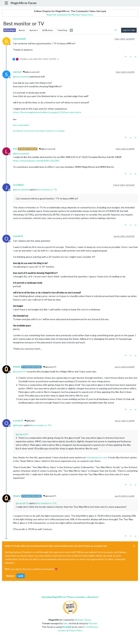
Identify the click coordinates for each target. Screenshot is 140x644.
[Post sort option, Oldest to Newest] (116, 30)
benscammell (19, 39)
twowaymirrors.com (96, 457)
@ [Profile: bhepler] (18, 425)
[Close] (134, 546)
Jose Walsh (18, 185)
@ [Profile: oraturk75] (19, 371)
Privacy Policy (75, 630)
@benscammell (31, 72)
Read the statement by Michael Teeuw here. (70, 15)
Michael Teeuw (83, 620)
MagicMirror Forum (24, 3)
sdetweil (17, 72)
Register (10, 576)
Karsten (93, 623)
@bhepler (30, 421)
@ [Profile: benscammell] (21, 77)
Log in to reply (129, 30)
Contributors (91, 627)
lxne (15, 149)
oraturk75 (18, 236)
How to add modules (21, 125)
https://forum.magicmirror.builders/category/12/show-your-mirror (47, 112)
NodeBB (67, 627)
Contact (62, 630)
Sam (66, 623)
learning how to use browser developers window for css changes (39, 131)
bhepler (17, 367)
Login (21, 576)
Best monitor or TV (46, 189)
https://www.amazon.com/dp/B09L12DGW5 (36, 161)
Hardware (10, 30)
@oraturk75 (50, 367)
